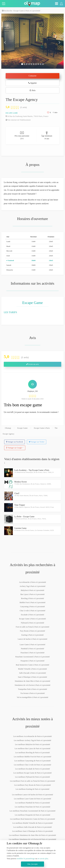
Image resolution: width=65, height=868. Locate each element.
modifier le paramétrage (26, 859)
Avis (32, 90)
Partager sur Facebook (15, 442)
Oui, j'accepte (33, 864)
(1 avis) (23, 107)
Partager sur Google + (15, 448)
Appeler (33, 83)
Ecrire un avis (32, 364)
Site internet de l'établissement (18, 120)
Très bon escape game (23, 405)
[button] (6, 41)
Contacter (32, 76)
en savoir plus (43, 859)
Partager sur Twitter (37, 442)
